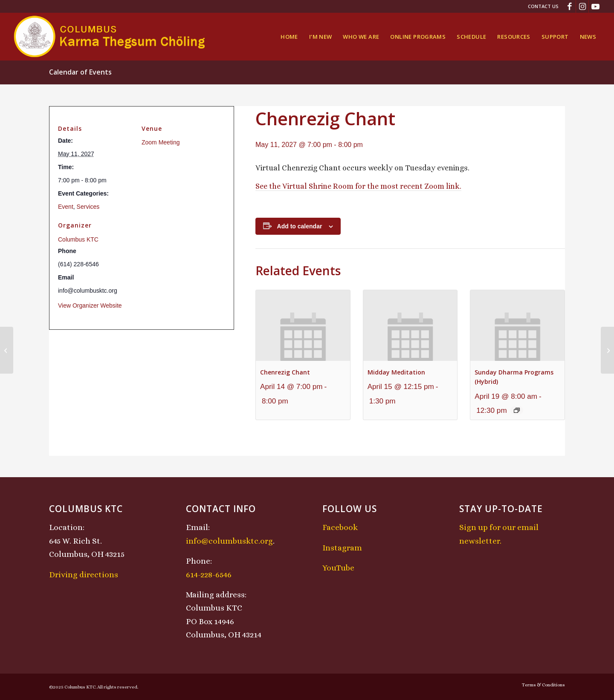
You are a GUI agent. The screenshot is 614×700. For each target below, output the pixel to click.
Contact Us (543, 6)
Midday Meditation (396, 372)
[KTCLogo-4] (110, 37)
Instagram (342, 548)
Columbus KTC (78, 239)
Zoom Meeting (161, 142)
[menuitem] (541, 6)
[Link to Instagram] (582, 6)
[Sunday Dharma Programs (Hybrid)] (7, 350)
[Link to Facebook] (569, 6)
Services (88, 207)
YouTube (338, 568)
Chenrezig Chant (285, 372)
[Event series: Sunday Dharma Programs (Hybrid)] (517, 410)
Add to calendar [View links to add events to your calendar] (300, 226)
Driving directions (84, 575)
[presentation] (303, 325)
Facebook (340, 527)
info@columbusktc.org (229, 541)
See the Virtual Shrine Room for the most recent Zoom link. (358, 186)
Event (66, 207)
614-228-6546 (209, 575)
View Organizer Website (90, 305)
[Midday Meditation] (607, 350)
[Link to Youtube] (595, 6)
